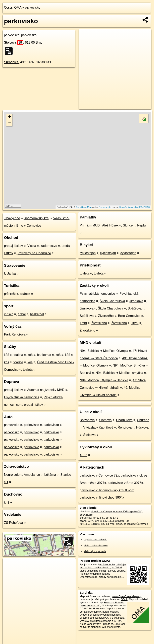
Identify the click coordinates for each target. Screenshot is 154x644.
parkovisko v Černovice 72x (99, 475)
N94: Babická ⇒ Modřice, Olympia (104, 351)
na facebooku (107, 564)
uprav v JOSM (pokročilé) (128, 511)
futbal (22, 314)
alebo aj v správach (95, 551)
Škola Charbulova (112, 301)
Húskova (142, 427)
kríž (7, 502)
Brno (20, 226)
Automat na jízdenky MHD (46, 390)
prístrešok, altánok (17, 294)
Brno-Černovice (129, 316)
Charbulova (124, 420)
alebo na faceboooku (96, 545)
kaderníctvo (49, 246)
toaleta (18, 355)
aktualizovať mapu (101, 511)
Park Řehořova (15, 334)
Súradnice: (12, 62)
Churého (143, 420)
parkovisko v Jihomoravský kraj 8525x (107, 490)
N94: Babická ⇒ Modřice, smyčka (119, 373)
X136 (84, 455)
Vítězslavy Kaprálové (98, 427)
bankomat (44, 355)
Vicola (32, 246)
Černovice (34, 226)
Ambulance (32, 475)
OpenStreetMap (84, 207)
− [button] (10, 123)
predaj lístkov (13, 246)
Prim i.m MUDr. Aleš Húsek (99, 225)
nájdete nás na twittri (96, 539)
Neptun (142, 225)
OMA (18, 8)
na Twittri (117, 567)
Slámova (105, 420)
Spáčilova (135, 308)
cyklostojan (88, 253)
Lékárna (50, 475)
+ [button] (10, 117)
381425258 (86, 515)
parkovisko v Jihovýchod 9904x (102, 497)
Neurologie (12, 475)
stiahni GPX (87, 521)
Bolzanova (87, 420)
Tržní (83, 323)
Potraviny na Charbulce (34, 253)
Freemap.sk (104, 207)
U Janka (10, 274)
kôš (7, 355)
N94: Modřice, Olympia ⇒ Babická (104, 380)
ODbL (124, 599)
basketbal (37, 314)
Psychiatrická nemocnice (22, 397)
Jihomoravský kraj (36, 218)
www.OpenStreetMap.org (127, 596)
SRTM (118, 621)
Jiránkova (136, 301)
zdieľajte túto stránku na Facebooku (103, 566)
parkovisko (32, 8)
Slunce (128, 225)
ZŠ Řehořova (13, 523)
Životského (106, 316)
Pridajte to (107, 624)
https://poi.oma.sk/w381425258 (134, 207)
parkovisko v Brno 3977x (125, 483)
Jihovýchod (12, 218)
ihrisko (9, 314)
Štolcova (14, 43)
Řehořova (125, 427)
